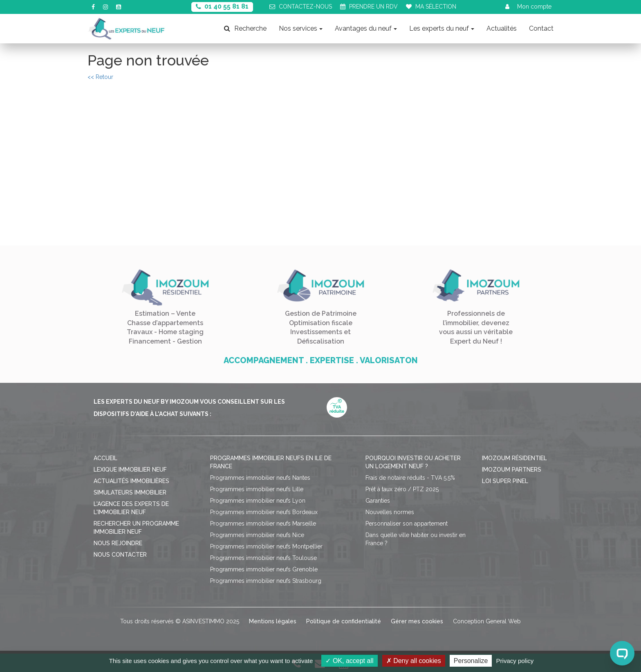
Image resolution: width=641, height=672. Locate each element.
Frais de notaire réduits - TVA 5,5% (410, 478)
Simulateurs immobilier (130, 492)
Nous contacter (120, 555)
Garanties (378, 501)
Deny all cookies (414, 661)
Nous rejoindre (118, 543)
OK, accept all (349, 661)
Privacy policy (515, 661)
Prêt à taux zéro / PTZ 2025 (402, 489)
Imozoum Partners (512, 470)
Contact (541, 28)
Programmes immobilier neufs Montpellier (266, 546)
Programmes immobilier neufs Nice (257, 535)
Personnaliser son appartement (407, 524)
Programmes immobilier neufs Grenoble (264, 569)
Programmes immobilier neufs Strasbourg (266, 581)
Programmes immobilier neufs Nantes (260, 478)
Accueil (105, 458)
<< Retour (100, 77)
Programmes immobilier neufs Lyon (258, 501)
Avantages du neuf (366, 28)
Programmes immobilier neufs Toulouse (263, 558)
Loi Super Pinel (505, 481)
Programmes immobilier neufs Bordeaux (264, 512)
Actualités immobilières (131, 481)
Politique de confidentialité (344, 621)
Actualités (502, 28)
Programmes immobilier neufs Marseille (263, 524)
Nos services (301, 28)
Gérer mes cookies (417, 621)
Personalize (471, 661)
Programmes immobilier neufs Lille (257, 489)
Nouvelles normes (390, 512)
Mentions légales (273, 621)
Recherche (245, 28)
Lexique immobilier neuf (130, 470)
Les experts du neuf (442, 28)
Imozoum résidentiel (514, 458)
